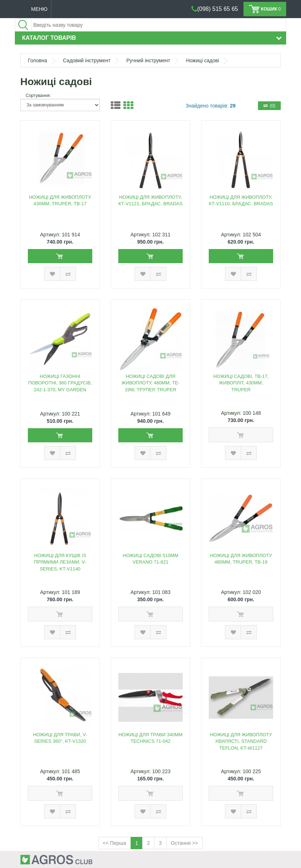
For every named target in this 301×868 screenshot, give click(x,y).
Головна (37, 60)
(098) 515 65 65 (218, 9)
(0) (269, 106)
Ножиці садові (202, 60)
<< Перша (115, 843)
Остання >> (184, 843)
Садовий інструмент (87, 60)
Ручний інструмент (148, 60)
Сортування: (38, 96)
